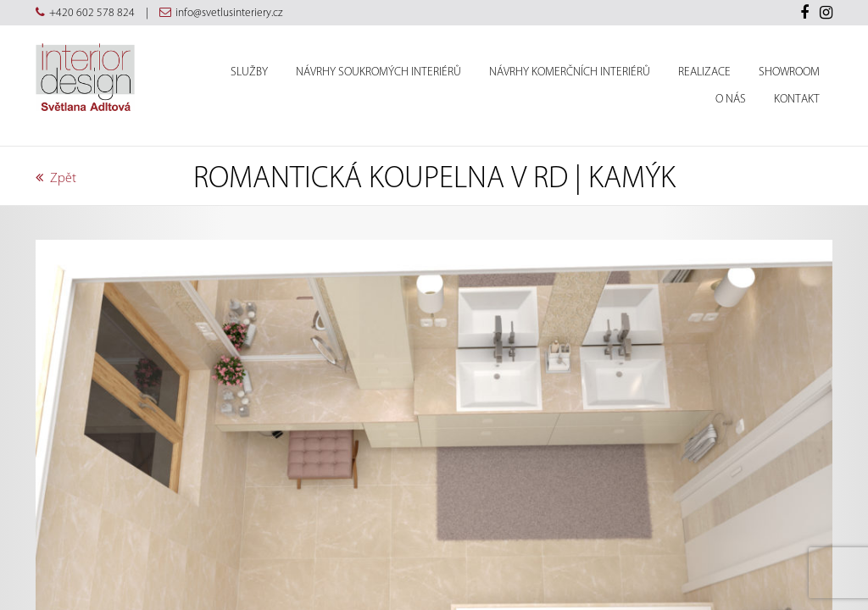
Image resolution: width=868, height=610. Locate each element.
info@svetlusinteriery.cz (229, 12)
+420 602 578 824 (92, 12)
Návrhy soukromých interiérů (378, 72)
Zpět (56, 178)
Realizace (704, 72)
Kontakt (797, 99)
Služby (249, 72)
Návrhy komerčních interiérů (570, 72)
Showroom (789, 72)
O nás (731, 99)
